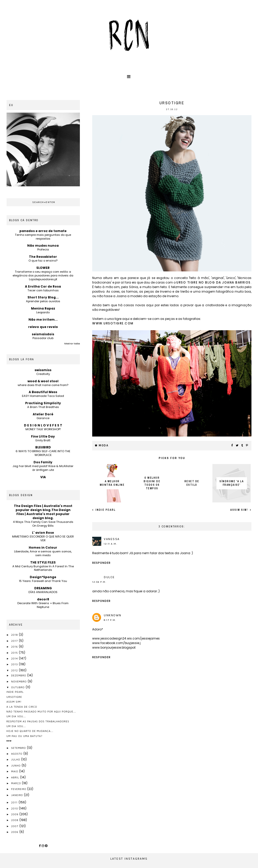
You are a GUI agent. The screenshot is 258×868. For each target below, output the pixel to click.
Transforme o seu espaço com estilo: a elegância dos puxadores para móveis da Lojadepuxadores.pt (43, 275)
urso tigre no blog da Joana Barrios (214, 282)
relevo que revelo (43, 327)
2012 (15, 670)
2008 (15, 820)
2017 (15, 641)
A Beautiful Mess (43, 392)
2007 (15, 826)
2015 (15, 653)
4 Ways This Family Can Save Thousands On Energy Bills (43, 524)
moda (104, 445)
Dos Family (43, 462)
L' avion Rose (43, 533)
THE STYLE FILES (43, 562)
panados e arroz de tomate (43, 231)
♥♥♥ (9, 741)
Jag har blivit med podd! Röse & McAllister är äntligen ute (43, 468)
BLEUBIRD (43, 447)
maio (15, 771)
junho (16, 765)
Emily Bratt (43, 440)
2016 (15, 647)
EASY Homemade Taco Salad (43, 396)
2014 (15, 658)
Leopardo (43, 312)
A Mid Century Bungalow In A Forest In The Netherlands (43, 568)
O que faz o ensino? (43, 261)
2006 (15, 832)
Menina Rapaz (43, 308)
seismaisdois (43, 334)
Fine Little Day (43, 436)
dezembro (19, 675)
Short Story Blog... (43, 297)
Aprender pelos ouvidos (43, 301)
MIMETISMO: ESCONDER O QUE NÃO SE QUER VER (43, 538)
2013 (15, 664)
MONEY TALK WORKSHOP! (43, 429)
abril (16, 777)
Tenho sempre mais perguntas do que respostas (43, 237)
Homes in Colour (43, 547)
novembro (19, 681)
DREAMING (43, 588)
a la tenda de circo (22, 707)
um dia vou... (16, 716)
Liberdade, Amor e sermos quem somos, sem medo (43, 553)
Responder (101, 563)
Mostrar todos (72, 344)
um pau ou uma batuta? (25, 736)
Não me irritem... (43, 320)
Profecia (43, 249)
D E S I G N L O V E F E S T (43, 425)
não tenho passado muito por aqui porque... (41, 711)
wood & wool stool (43, 381)
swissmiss (43, 370)
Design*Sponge (43, 577)
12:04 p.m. (99, 582)
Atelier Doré (43, 414)
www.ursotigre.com (113, 323)
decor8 (43, 599)
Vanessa (112, 539)
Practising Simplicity (43, 403)
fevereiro (19, 789)
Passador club (43, 338)
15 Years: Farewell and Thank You (43, 581)
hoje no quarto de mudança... (30, 731)
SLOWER (43, 268)
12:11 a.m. (110, 544)
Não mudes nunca (43, 246)
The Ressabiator (43, 257)
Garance (43, 418)
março (17, 783)
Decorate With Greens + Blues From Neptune (43, 605)
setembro (19, 748)
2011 (15, 802)
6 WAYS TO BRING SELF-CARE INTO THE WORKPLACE (43, 453)
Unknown (113, 615)
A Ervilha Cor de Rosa (43, 286)
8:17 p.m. (110, 620)
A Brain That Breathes (43, 407)
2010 (15, 808)
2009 (15, 814)
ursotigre (14, 697)
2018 (15, 635)
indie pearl (105, 510)
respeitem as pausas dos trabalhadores (38, 721)
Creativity (43, 374)
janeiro (18, 795)
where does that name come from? (43, 385)
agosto (17, 754)
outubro (18, 687)
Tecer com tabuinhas (43, 290)
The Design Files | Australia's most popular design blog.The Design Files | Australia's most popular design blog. (43, 512)
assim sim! (240, 510)
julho (16, 759)
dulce (109, 577)
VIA (43, 477)
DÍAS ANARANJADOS (43, 592)
